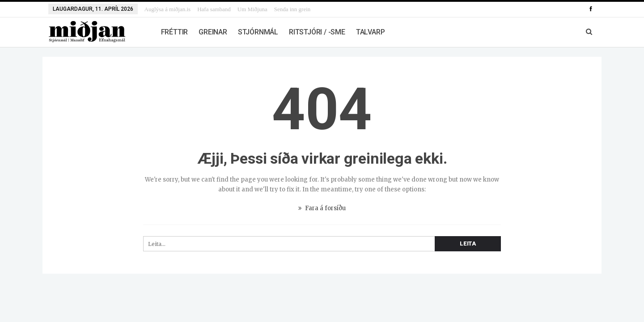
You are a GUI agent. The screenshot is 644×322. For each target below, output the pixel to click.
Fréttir (175, 32)
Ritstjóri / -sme (317, 32)
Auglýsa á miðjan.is (168, 9)
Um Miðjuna (252, 9)
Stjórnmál (258, 32)
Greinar (213, 32)
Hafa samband (214, 9)
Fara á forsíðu (322, 208)
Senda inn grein (292, 9)
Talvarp (371, 32)
